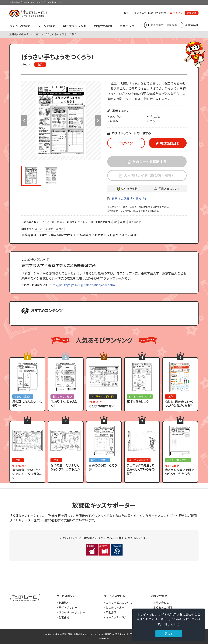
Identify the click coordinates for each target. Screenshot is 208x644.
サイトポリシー (68, 607)
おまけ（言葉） (23, 396)
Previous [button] (24, 120)
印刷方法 (111, 612)
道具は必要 (135, 222)
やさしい (83, 222)
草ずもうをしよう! (138, 401)
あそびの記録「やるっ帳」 (130, 198)
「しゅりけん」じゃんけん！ (64, 403)
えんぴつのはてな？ (101, 406)
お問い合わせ (161, 603)
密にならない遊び (62, 396)
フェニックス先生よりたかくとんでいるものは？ (141, 469)
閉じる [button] (169, 634)
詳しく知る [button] (172, 624)
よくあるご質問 (162, 607)
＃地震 (49, 229)
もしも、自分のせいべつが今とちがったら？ (179, 403)
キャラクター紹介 (116, 617)
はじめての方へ (158, 13)
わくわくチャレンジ (140, 396)
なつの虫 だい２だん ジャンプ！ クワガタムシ (28, 474)
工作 (171, 396)
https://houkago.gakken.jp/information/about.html (83, 285)
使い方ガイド (129, 188)
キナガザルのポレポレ (103, 396)
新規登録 (192, 13)
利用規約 (64, 603)
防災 (37, 34)
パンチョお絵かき (139, 460)
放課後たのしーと (19, 34)
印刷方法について (169, 188)
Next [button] (98, 120)
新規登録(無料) (168, 143)
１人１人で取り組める (52, 222)
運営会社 (64, 617)
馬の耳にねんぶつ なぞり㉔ (27, 403)
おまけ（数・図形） (178, 460)
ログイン (176, 13)
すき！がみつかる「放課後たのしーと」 (28, 13)
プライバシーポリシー (72, 612)
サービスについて (135, 13)
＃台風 (38, 229)
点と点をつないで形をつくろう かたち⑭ (179, 472)
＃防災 (60, 229)
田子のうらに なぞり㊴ (103, 467)
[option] (61, 120)
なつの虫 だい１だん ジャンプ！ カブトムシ (66, 467)
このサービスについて (119, 603)
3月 (116, 222)
